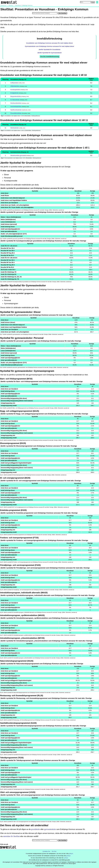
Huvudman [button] (78, 191)
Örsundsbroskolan (16, 113)
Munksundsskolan (16, 103)
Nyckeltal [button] (35, 191)
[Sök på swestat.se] (86, 2)
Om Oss (54, 851)
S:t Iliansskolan (15, 100)
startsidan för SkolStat (11, 836)
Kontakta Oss (46, 851)
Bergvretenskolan (16, 96)
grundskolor (36, 829)
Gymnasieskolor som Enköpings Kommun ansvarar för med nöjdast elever (49, 46)
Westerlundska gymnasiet (18, 155)
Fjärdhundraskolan (16, 110)
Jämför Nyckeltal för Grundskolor (49, 49)
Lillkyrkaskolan (15, 86)
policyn (71, 854)
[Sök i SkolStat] (45, 13)
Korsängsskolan (15, 90)
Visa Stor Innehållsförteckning (50, 56)
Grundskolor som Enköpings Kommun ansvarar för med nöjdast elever (50, 43)
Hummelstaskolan (16, 107)
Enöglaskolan (14, 93)
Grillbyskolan (14, 83)
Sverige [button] (93, 191)
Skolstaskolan (15, 128)
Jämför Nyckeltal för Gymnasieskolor (49, 53)
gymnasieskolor (50, 829)
